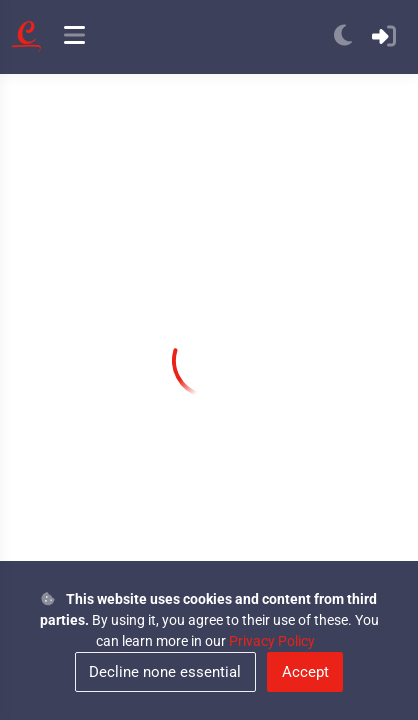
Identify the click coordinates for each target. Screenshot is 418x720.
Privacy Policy (272, 641)
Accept (305, 672)
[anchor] (74, 37)
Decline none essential (165, 672)
